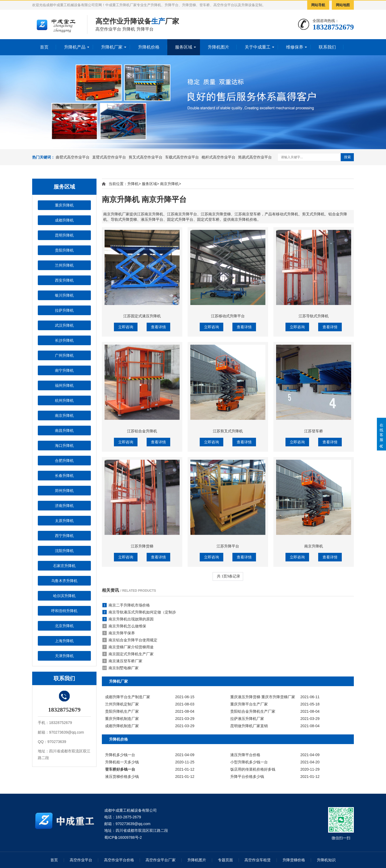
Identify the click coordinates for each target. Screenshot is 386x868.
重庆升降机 (64, 205)
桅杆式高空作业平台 (218, 157)
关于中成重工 (258, 47)
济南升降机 (64, 506)
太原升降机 (64, 521)
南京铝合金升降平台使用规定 (130, 640)
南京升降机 (64, 415)
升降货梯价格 (294, 860)
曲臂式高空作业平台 (73, 157)
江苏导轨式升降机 (314, 316)
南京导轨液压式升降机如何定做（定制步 (139, 612)
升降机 (133, 184)
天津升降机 (64, 656)
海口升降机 (64, 446)
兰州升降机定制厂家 (122, 704)
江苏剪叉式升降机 (228, 431)
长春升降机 (64, 476)
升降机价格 (149, 47)
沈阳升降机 (64, 551)
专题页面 (225, 860)
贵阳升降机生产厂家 (122, 711)
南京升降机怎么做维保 (124, 626)
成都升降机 (64, 220)
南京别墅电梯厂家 (120, 668)
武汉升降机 (64, 325)
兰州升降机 (64, 265)
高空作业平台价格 (119, 860)
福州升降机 (64, 385)
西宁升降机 (64, 536)
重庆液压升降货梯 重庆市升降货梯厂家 (263, 697)
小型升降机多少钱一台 (249, 762)
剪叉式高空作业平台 (146, 157)
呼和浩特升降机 (64, 611)
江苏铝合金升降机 (142, 431)
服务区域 (184, 47)
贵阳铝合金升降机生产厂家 (253, 711)
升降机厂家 (112, 47)
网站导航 (318, 5)
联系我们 (327, 47)
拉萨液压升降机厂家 (247, 719)
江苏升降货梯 (142, 546)
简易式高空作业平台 (255, 157)
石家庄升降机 (64, 566)
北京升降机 (64, 626)
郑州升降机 (64, 491)
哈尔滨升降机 (64, 596)
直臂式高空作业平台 (109, 157)
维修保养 (295, 47)
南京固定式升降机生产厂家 (128, 654)
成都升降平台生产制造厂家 (128, 697)
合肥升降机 (64, 461)
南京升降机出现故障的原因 (128, 619)
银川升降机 (64, 295)
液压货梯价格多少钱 (122, 777)
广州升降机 (64, 355)
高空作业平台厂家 (161, 860)
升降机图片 (218, 47)
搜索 (347, 157)
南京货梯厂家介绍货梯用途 (128, 647)
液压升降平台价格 (245, 755)
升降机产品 (75, 47)
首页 (44, 47)
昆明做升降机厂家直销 (249, 726)
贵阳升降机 (64, 250)
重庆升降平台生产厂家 (249, 704)
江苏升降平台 (228, 546)
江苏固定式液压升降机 (142, 316)
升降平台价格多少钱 (247, 777)
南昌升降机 (64, 431)
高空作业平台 (81, 860)
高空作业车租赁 (258, 860)
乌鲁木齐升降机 (64, 581)
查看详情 (158, 327)
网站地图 (343, 5)
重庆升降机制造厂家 (122, 719)
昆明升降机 (64, 235)
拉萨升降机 (64, 310)
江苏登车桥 (314, 431)
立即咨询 (126, 327)
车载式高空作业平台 (182, 157)
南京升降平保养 (119, 633)
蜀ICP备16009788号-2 (123, 837)
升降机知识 (326, 860)
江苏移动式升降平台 (228, 316)
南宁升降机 (64, 370)
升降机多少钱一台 (120, 755)
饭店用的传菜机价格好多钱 (253, 769)
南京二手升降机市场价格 (126, 605)
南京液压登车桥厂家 (122, 661)
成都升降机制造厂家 (122, 726)
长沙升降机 (64, 340)
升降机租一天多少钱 (122, 762)
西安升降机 (64, 280)
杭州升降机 (64, 400)
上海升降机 (64, 641)
